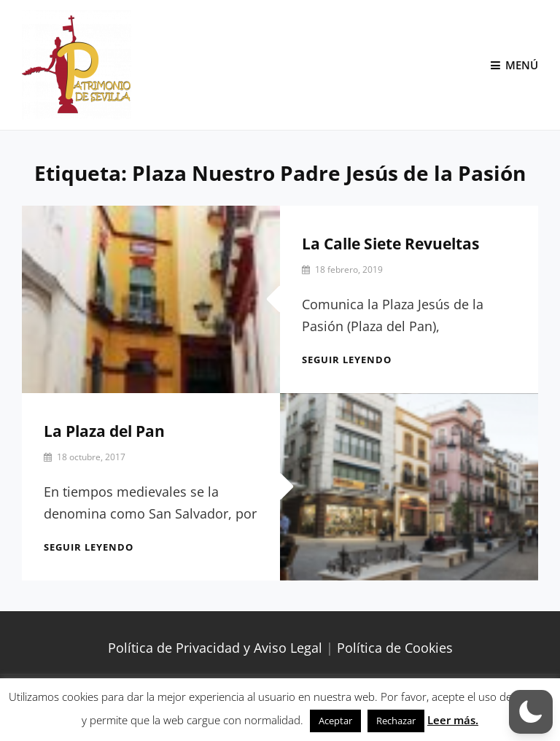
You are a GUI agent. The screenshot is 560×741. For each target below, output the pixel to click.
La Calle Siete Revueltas (390, 244)
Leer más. (453, 720)
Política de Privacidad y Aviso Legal (215, 648)
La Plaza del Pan (104, 431)
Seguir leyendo (347, 360)
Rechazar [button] (396, 721)
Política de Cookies (395, 648)
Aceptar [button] (335, 721)
